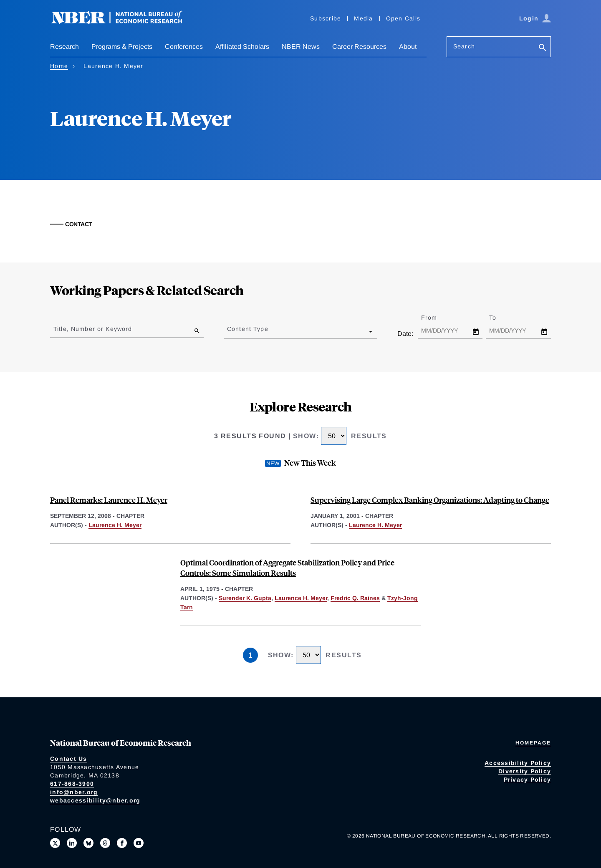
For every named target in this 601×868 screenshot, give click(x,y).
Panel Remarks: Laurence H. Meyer (109, 500)
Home (59, 66)
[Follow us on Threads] (105, 843)
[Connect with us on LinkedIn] (72, 843)
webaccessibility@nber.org (95, 800)
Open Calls (403, 18)
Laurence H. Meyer (115, 525)
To (500, 318)
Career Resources (359, 47)
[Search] (543, 48)
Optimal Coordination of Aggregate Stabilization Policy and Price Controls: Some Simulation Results (287, 568)
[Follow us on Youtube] (139, 843)
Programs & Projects (122, 47)
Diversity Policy (525, 771)
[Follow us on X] (55, 843)
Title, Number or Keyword (93, 329)
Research (64, 47)
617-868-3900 (72, 784)
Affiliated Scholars (242, 47)
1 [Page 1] (250, 655)
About (408, 47)
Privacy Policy (528, 780)
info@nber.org (74, 792)
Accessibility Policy (518, 763)
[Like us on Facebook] (122, 843)
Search (464, 46)
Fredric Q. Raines (355, 598)
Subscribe (326, 18)
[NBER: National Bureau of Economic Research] (124, 22)
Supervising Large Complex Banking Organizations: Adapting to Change (430, 500)
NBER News (301, 47)
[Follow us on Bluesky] (88, 843)
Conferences (184, 47)
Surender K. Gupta (245, 598)
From (436, 318)
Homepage (533, 743)
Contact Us (69, 759)
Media (363, 18)
